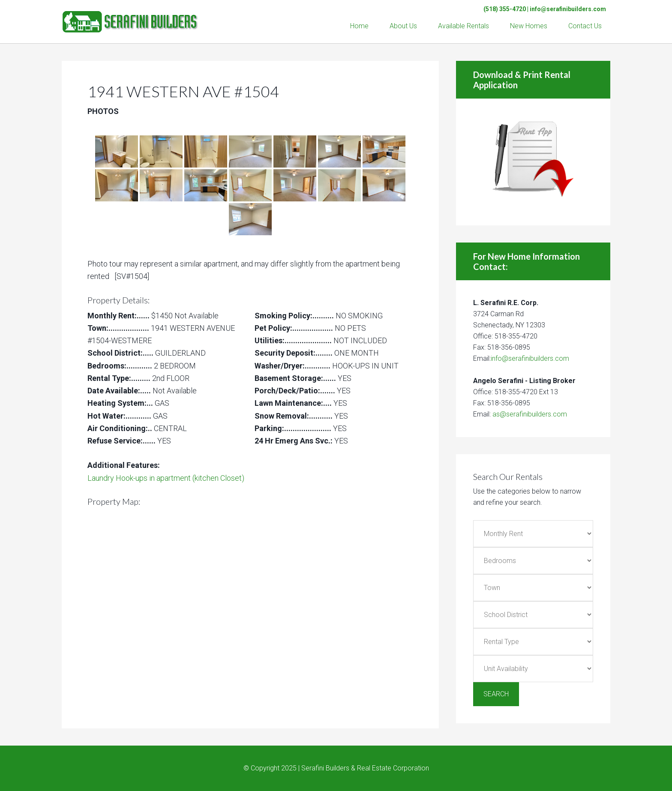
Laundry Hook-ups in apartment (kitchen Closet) (166, 478)
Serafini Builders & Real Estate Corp (130, 17)
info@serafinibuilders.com (568, 9)
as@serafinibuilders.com (530, 414)
